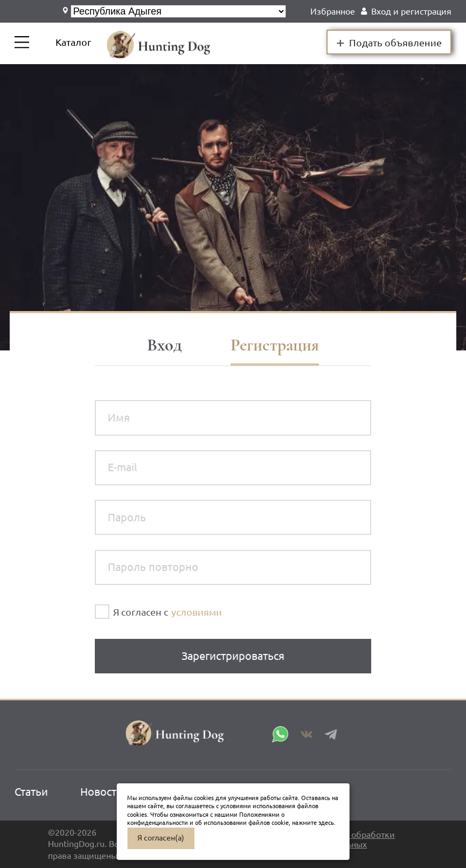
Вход (165, 345)
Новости (102, 792)
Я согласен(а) (161, 838)
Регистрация (275, 345)
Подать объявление (389, 42)
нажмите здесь (313, 823)
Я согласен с (141, 612)
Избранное (333, 11)
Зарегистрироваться (233, 656)
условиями (197, 612)
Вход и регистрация (411, 11)
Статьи (31, 792)
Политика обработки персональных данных (352, 844)
